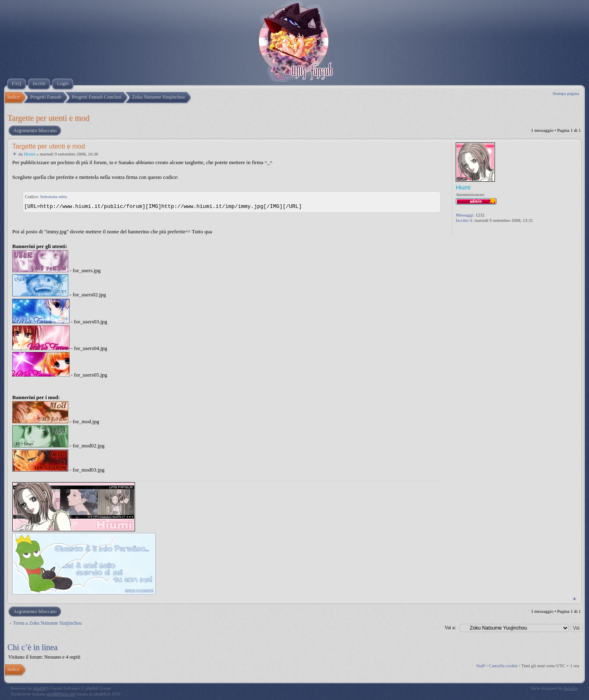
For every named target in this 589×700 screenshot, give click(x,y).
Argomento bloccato (34, 131)
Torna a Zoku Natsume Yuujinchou (47, 623)
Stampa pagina (566, 93)
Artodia (571, 688)
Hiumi (29, 154)
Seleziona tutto (54, 196)
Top (574, 599)
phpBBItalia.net (61, 694)
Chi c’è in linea (33, 647)
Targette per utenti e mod (48, 118)
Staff (481, 666)
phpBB (39, 688)
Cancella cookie (503, 666)
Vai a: (450, 628)
